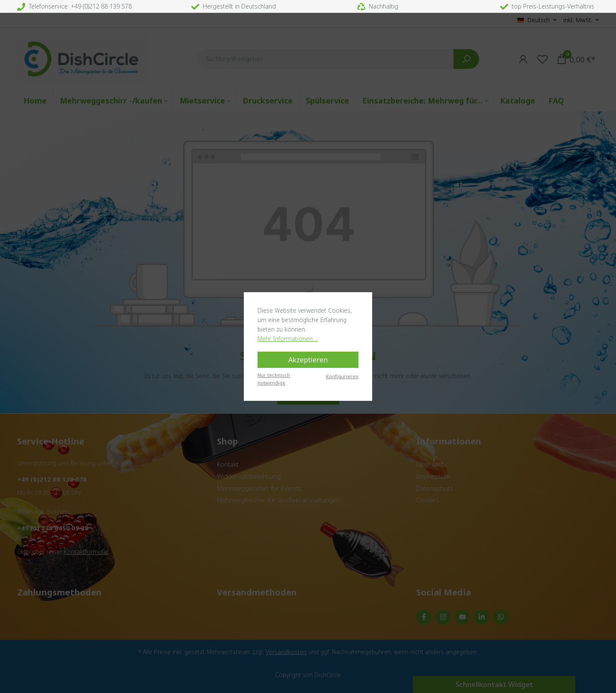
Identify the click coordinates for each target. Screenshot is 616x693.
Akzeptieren (308, 360)
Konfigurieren (342, 376)
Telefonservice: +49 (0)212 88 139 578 (74, 6)
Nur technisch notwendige (274, 379)
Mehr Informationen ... (288, 339)
